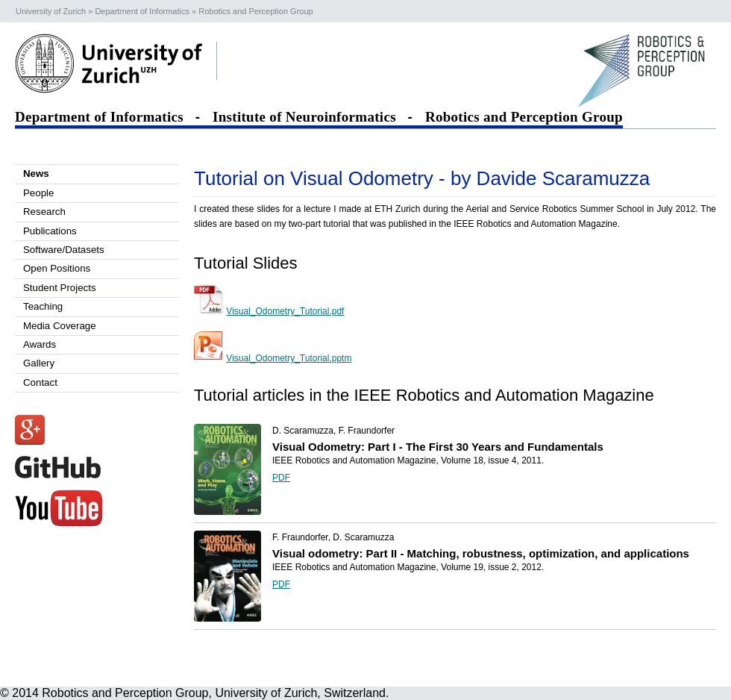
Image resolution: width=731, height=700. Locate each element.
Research (44, 212)
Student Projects (60, 288)
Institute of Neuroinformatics (308, 117)
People (38, 193)
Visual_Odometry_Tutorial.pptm (289, 358)
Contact (40, 382)
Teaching (43, 306)
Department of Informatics (103, 117)
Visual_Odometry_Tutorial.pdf (285, 311)
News (36, 174)
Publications (50, 231)
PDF (281, 478)
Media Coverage (60, 326)
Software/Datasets (64, 250)
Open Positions (57, 268)
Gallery (39, 363)
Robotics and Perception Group (524, 117)
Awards (40, 344)
